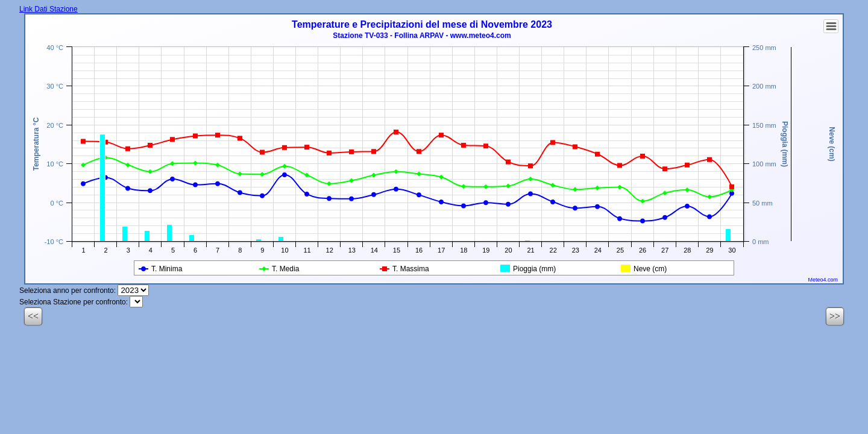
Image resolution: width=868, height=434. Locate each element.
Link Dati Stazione (49, 9)
